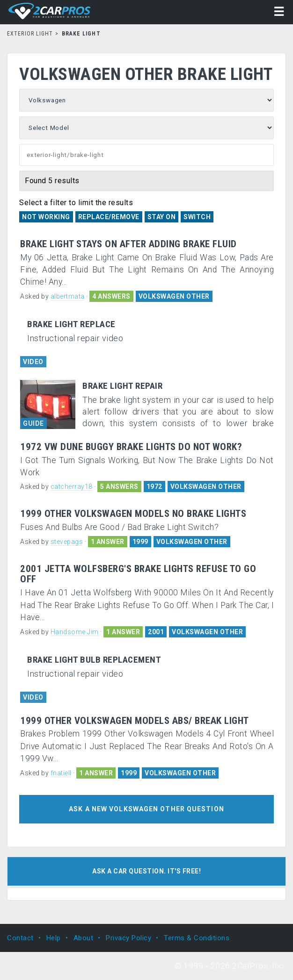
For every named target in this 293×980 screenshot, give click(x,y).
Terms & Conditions (197, 938)
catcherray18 (72, 486)
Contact (20, 938)
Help (54, 938)
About (84, 938)
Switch (197, 217)
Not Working (46, 217)
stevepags (67, 542)
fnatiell (61, 773)
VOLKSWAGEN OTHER (174, 296)
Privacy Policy (128, 938)
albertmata (68, 296)
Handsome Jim (75, 632)
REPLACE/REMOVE (109, 217)
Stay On (162, 217)
